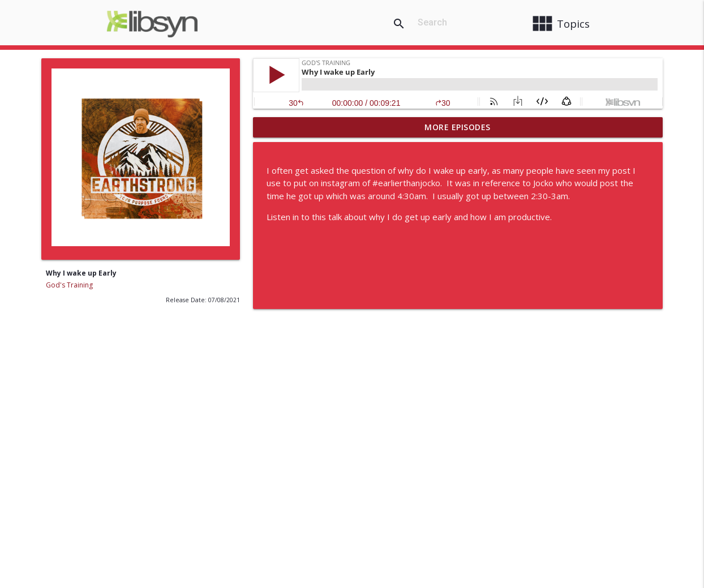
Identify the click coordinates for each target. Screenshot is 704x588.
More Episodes (458, 127)
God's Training (69, 285)
